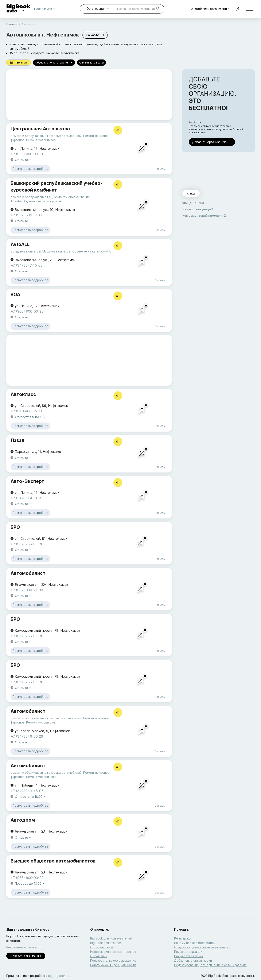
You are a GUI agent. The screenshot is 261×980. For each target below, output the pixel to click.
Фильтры (19, 63)
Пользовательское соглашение (113, 960)
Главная (11, 24)
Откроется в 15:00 (30, 417)
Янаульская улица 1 (198, 209)
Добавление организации (193, 960)
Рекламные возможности (25, 947)
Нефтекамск (46, 9)
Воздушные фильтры (26, 251)
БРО (15, 527)
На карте (95, 35)
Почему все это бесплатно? (195, 943)
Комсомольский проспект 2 (204, 215)
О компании (99, 956)
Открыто (23, 160)
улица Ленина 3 (194, 203)
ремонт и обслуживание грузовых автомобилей (46, 136)
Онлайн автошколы (92, 63)
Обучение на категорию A (42, 201)
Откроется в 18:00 (30, 797)
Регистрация (184, 938)
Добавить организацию (209, 9)
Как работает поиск (189, 956)
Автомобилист (28, 573)
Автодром (23, 820)
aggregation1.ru (59, 976)
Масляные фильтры (57, 251)
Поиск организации (188, 952)
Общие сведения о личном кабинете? (202, 947)
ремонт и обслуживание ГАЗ (31, 197)
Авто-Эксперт (27, 481)
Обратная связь (102, 947)
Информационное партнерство (113, 952)
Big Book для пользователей (111, 938)
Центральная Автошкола (40, 129)
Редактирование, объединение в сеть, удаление (210, 965)
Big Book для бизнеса (106, 943)
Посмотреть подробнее (30, 169)
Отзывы (160, 169)
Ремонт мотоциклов (41, 140)
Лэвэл (17, 440)
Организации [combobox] (96, 9)
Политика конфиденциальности (113, 965)
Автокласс (23, 394)
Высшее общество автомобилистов (53, 861)
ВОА (15, 294)
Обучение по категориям (54, 63)
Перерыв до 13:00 (30, 884)
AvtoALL (20, 244)
